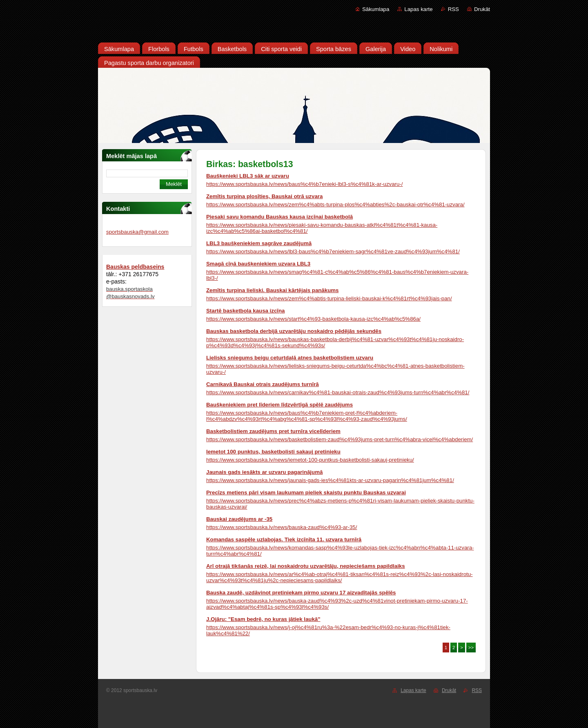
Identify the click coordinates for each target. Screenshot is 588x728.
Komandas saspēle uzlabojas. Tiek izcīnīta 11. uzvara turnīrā (284, 539)
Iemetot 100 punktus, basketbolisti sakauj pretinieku (273, 452)
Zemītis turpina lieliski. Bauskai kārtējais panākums (272, 290)
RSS (453, 9)
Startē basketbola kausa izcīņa (245, 311)
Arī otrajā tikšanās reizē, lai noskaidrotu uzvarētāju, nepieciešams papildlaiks (306, 566)
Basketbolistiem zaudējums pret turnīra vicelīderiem (273, 431)
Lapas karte (418, 9)
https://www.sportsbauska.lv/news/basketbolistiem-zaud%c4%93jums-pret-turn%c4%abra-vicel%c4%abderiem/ (340, 439)
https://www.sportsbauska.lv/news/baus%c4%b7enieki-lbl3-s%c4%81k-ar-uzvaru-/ (304, 184)
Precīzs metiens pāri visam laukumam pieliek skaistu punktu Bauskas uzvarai (306, 492)
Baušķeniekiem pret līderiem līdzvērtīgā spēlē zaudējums (280, 405)
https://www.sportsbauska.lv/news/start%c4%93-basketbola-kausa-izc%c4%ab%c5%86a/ (313, 319)
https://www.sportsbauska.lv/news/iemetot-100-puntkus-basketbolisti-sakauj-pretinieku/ (310, 460)
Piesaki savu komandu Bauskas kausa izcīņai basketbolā (280, 217)
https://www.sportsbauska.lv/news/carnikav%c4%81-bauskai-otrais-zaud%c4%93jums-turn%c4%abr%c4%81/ (338, 392)
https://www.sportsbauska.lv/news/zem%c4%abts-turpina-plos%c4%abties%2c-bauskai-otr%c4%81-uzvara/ (335, 204)
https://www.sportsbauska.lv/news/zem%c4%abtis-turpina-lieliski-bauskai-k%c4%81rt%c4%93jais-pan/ (329, 298)
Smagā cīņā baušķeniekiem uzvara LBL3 (258, 264)
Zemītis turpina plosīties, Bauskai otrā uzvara (264, 196)
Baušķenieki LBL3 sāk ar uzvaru (248, 176)
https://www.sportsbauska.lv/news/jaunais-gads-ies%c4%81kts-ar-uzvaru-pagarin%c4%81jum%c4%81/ (330, 480)
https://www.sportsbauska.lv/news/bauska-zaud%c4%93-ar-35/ (282, 527)
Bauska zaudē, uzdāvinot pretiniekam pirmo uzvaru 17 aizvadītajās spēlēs (301, 593)
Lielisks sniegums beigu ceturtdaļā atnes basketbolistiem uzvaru (290, 358)
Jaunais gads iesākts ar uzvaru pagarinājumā (264, 472)
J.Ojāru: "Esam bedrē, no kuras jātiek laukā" (263, 619)
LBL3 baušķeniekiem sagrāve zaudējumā (259, 243)
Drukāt (482, 9)
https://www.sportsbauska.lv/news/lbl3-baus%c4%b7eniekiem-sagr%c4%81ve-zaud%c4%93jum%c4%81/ (333, 251)
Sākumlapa (376, 9)
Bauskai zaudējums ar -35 (239, 519)
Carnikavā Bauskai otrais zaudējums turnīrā (263, 384)
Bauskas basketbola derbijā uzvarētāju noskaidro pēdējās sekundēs (294, 331)
